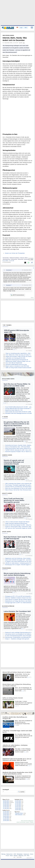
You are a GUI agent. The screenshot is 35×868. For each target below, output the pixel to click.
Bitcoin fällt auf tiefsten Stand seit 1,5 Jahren (17, 672)
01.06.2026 (6, 808)
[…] (14, 349)
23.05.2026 (18, 802)
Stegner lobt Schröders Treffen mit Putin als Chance (19, 357)
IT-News (5, 417)
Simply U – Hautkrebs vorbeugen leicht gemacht (17, 639)
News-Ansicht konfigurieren (27, 821)
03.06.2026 (6, 805)
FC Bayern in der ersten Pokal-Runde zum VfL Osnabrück (20, 561)
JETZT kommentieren (17, 295)
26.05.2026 (6, 819)
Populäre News (19, 813)
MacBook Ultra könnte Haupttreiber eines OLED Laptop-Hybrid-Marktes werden (17, 773)
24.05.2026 (18, 801)
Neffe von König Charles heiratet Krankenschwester (19, 368)
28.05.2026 (6, 816)
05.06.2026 (6, 802)
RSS (28, 856)
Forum (7, 856)
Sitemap (3, 854)
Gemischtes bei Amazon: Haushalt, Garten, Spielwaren (19, 445)
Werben (16, 856)
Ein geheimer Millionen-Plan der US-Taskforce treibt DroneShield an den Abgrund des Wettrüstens (17, 424)
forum (32, 297)
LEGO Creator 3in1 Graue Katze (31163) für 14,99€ (18, 412)
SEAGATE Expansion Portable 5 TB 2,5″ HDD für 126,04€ (20, 452)
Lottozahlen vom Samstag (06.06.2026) (15, 358)
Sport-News (7, 532)
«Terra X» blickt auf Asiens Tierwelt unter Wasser (17, 522)
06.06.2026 (6, 801)
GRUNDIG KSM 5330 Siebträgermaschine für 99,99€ (18, 413)
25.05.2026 (6, 821)
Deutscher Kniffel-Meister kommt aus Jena (16, 364)
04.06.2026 (6, 804)
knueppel (8, 285)
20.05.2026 (18, 807)
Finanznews (7, 568)
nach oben (29, 858)
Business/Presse (8, 606)
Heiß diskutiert (19, 815)
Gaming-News (7, 455)
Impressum (26, 854)
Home (32, 854)
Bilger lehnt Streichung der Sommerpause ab (17, 360)
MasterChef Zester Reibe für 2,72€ (14, 410)
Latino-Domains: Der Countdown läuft (17, 611)
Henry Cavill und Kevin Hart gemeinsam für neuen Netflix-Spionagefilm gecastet (14, 500)
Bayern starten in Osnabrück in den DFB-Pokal (17, 366)
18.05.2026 (18, 810)
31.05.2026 (6, 812)
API (25, 856)
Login (21, 28)
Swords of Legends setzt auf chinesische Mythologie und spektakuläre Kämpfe (14, 462)
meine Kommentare (21, 822)
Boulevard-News (8, 379)
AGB (15, 854)
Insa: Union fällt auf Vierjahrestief (14, 363)
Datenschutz (9, 854)
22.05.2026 (18, 804)
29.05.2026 (6, 815)
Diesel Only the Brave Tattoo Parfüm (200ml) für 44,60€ (19, 448)
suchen (21, 792)
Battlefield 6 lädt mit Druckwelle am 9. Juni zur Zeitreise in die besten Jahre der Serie (17, 760)
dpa (24, 43)
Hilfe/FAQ (21, 856)
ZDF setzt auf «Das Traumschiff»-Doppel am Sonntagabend (20, 528)
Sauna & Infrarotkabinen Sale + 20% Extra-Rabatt (18, 447)
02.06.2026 (6, 807)
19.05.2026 (18, 808)
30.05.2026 (6, 813)
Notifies (32, 822)
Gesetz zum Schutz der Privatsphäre (15, 253)
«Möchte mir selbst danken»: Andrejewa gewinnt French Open (15, 746)
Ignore (28, 822)
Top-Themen (7, 325)
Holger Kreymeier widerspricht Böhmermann (16, 523)
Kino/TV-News (7, 493)
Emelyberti (9, 270)
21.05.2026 (18, 805)
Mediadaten (20, 854)
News (11, 856)
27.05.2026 (6, 818)
